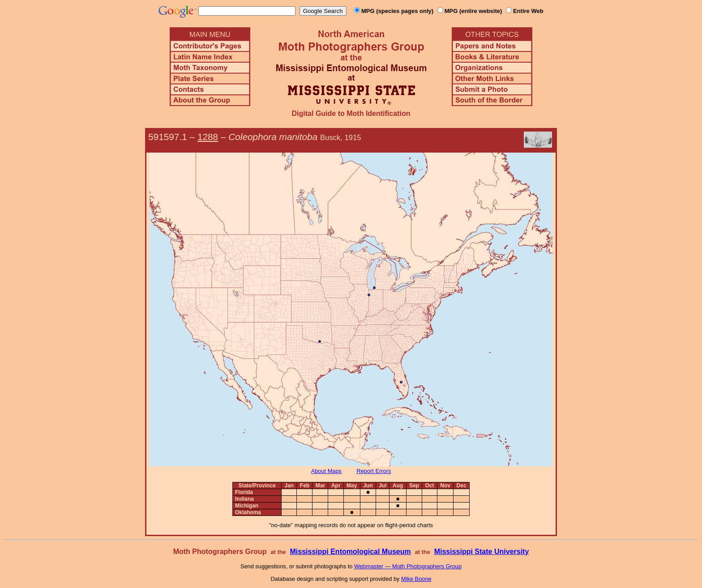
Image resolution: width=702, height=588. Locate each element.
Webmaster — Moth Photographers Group (408, 566)
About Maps (326, 471)
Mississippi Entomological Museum (350, 552)
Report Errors (374, 471)
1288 (208, 137)
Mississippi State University (482, 552)
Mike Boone (416, 579)
